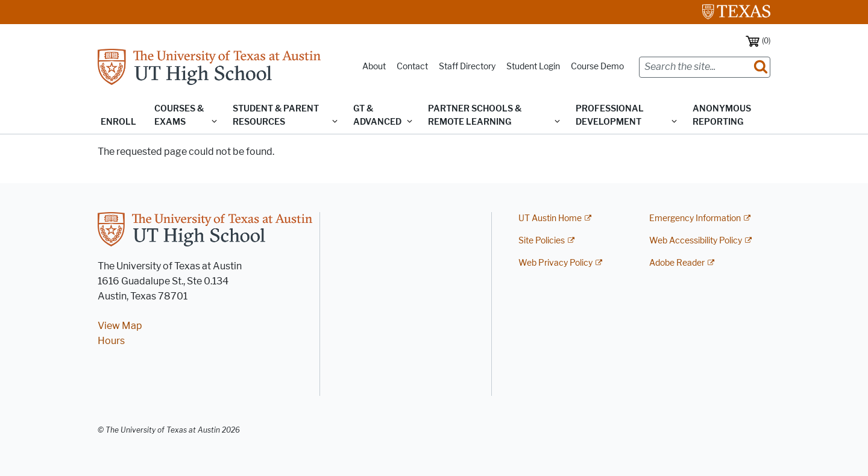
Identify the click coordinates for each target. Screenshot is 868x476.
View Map (120, 326)
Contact (412, 67)
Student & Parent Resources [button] (276, 115)
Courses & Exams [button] (179, 115)
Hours (111, 341)
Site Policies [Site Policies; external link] (542, 241)
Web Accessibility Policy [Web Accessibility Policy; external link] (696, 241)
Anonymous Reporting (722, 115)
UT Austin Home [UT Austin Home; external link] (550, 218)
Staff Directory (467, 67)
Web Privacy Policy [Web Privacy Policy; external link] (555, 263)
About (374, 67)
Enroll (118, 122)
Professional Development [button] (610, 115)
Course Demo (597, 67)
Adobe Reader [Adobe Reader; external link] (677, 263)
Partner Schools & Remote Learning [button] (475, 115)
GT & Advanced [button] (377, 115)
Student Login (533, 67)
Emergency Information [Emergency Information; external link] (695, 218)
